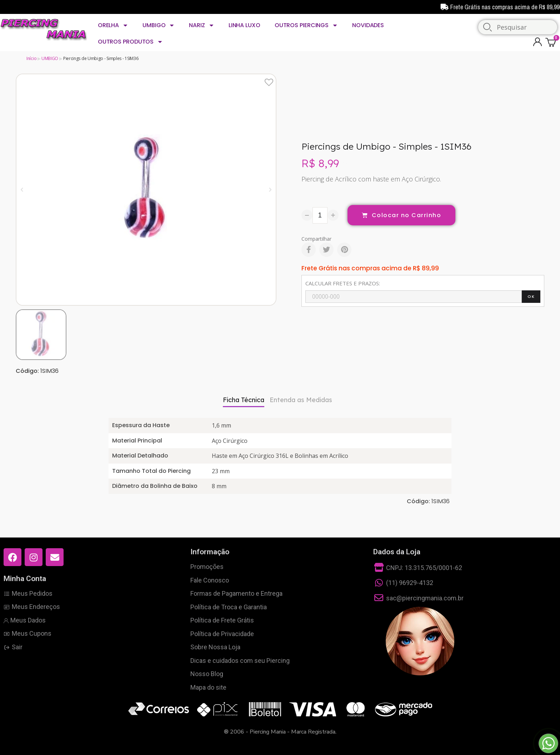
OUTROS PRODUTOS (130, 42)
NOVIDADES (368, 25)
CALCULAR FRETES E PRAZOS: (343, 283)
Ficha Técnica (244, 400)
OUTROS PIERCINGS (306, 25)
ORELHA (113, 25)
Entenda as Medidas (301, 400)
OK (531, 296)
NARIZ (201, 25)
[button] (22, 189)
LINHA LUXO (244, 25)
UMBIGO (159, 25)
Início (31, 58)
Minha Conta (25, 579)
